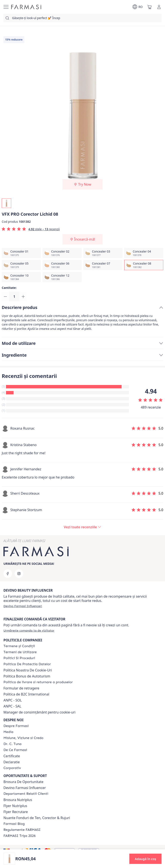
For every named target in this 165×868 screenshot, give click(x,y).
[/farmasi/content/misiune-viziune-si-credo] (23, 738)
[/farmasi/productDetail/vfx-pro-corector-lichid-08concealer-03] (103, 253)
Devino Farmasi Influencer (25, 788)
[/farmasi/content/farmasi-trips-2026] (20, 836)
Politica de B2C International (26, 694)
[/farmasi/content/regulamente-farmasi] (22, 830)
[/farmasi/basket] (150, 7)
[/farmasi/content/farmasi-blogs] (14, 824)
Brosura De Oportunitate (23, 782)
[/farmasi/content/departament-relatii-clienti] (26, 794)
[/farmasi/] (26, 7)
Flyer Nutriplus (15, 806)
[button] (145, 859)
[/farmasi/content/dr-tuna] (12, 744)
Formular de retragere (21, 688)
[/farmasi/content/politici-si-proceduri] (19, 658)
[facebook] (8, 574)
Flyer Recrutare (16, 812)
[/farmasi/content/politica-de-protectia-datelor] (27, 664)
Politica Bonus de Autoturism (27, 676)
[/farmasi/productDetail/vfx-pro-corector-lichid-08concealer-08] (144, 265)
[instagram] (19, 574)
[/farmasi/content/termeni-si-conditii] (19, 646)
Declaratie (12, 762)
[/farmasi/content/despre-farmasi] (16, 726)
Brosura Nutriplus (18, 800)
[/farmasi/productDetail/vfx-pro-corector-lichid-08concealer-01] (21, 253)
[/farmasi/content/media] (8, 732)
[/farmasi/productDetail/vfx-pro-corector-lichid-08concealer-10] (21, 277)
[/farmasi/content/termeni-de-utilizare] (20, 652)
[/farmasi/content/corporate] (12, 768)
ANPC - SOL (13, 700)
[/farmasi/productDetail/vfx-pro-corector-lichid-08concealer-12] (62, 277)
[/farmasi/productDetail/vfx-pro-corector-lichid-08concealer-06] (62, 265)
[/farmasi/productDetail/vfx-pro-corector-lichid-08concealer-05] (21, 265)
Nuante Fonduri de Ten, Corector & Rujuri (37, 818)
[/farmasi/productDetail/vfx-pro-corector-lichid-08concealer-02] (62, 253)
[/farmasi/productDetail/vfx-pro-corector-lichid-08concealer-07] (103, 265)
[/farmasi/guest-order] (29, 630)
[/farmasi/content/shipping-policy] (38, 682)
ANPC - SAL (12, 706)
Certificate (12, 756)
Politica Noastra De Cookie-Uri (28, 670)
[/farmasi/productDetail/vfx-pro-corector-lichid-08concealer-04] (144, 253)
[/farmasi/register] (23, 606)
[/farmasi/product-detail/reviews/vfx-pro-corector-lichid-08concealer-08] (82, 528)
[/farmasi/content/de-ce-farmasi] (15, 750)
